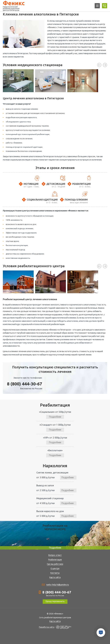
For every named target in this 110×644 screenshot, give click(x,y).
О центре (55, 568)
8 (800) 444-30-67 (25, 384)
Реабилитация (55, 560)
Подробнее (55, 417)
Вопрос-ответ (55, 555)
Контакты (55, 573)
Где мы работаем (55, 564)
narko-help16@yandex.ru (58, 585)
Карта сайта (55, 577)
